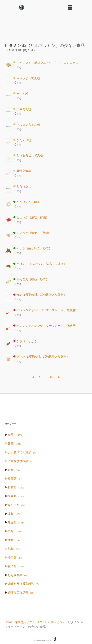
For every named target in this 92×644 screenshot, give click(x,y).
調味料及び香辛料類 (23, 584)
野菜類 (15, 487)
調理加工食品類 (20, 593)
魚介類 (15, 522)
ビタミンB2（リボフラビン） (46, 622)
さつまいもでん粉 (27, 124)
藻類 (13, 514)
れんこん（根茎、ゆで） (31, 279)
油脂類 (14, 558)
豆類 (13, 470)
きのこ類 (16, 505)
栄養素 (19, 622)
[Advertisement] (46, 25)
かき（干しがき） (27, 341)
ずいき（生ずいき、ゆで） (33, 248)
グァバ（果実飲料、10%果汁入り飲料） (41, 357)
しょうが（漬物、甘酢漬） (33, 233)
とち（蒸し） (24, 186)
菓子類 (15, 566)
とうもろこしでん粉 (28, 155)
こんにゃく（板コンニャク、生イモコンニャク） (47, 63)
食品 (14, 435)
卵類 (13, 540)
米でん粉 (21, 94)
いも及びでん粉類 (21, 452)
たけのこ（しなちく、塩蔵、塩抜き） (40, 264)
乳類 (13, 549)
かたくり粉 (22, 140)
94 (51, 377)
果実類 (15, 496)
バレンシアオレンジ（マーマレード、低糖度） (46, 326)
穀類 (13, 444)
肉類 (13, 531)
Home (9, 622)
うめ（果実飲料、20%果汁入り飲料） (40, 295)
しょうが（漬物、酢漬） (31, 217)
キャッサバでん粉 (27, 78)
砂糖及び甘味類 (20, 461)
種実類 (14, 479)
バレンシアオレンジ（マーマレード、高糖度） (46, 310)
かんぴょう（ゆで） (28, 202)
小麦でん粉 (22, 109)
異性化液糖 (22, 171)
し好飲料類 (17, 575)
